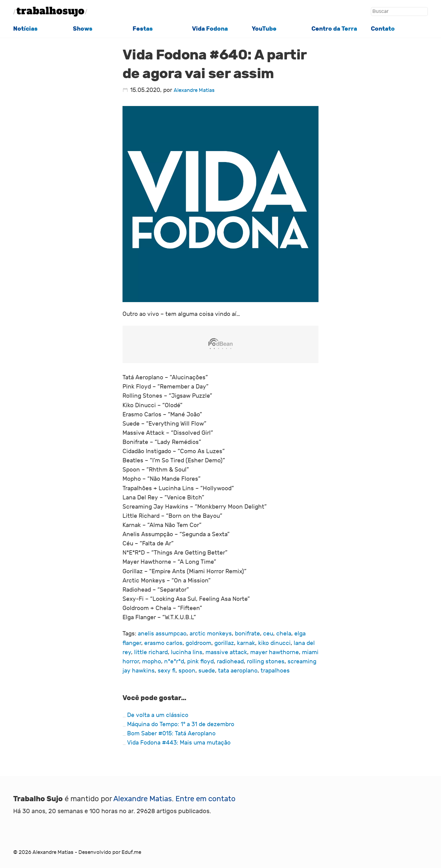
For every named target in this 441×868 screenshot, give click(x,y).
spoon (187, 671)
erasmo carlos (163, 643)
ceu (268, 634)
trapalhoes (275, 671)
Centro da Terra (334, 29)
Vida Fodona (210, 29)
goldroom (198, 643)
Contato (383, 29)
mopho (152, 661)
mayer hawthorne (275, 652)
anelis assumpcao (162, 634)
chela (284, 634)
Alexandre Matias (194, 90)
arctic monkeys (211, 634)
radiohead (230, 661)
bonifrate (247, 634)
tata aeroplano (238, 671)
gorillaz (224, 643)
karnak (246, 643)
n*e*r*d (174, 661)
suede (207, 671)
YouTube (264, 29)
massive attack (226, 652)
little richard (151, 652)
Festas (143, 29)
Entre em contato (205, 799)
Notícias (25, 29)
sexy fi (167, 671)
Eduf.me (131, 852)
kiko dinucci (274, 643)
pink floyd (200, 661)
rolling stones (266, 661)
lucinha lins (187, 652)
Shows (83, 29)
